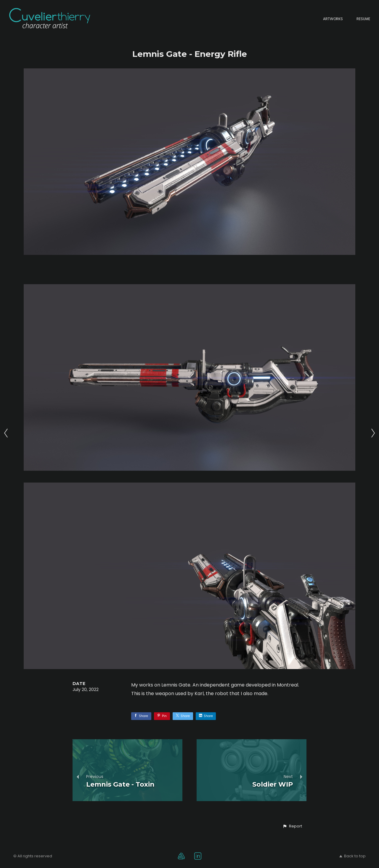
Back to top (352, 856)
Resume (363, 19)
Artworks (333, 19)
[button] (292, 826)
